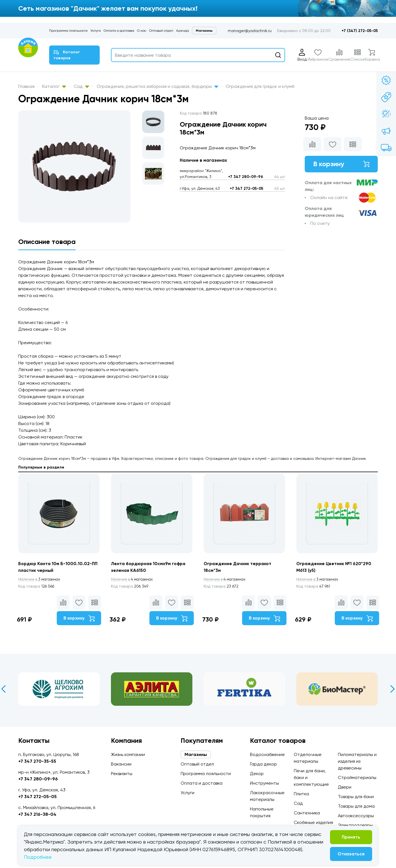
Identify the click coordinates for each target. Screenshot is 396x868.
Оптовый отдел (161, 31)
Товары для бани (356, 797)
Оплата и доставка (119, 31)
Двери (345, 787)
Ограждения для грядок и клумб (260, 86)
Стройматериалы (357, 777)
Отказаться (351, 854)
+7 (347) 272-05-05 (360, 31)
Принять (351, 837)
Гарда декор (263, 764)
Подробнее (38, 857)
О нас (142, 31)
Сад (81, 86)
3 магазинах (40, 579)
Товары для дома (356, 806)
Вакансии (121, 764)
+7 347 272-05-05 (246, 189)
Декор (257, 774)
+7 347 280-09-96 (246, 177)
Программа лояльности (68, 31)
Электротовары (355, 825)
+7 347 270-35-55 (37, 761)
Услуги (96, 31)
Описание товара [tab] (47, 242)
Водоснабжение (267, 754)
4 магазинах (133, 579)
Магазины (204, 31)
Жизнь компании (128, 754)
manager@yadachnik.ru (250, 31)
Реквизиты (122, 774)
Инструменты (264, 783)
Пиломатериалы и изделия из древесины (357, 761)
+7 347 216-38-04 (37, 814)
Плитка (301, 794)
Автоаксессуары (356, 816)
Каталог (54, 86)
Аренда (183, 31)
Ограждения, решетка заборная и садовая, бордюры (157, 86)
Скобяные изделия (313, 822)
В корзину (341, 164)
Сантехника (307, 813)
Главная (26, 86)
